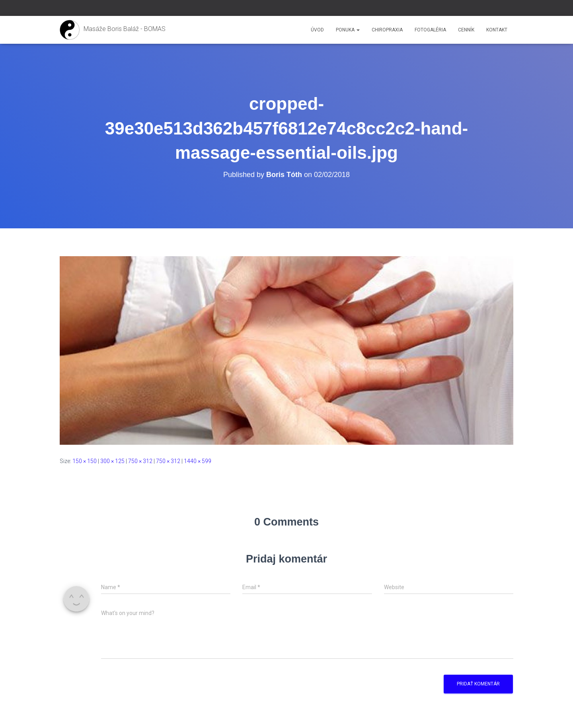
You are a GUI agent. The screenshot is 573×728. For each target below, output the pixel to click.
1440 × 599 (198, 461)
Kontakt (497, 30)
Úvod (317, 30)
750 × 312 (140, 461)
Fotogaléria (430, 30)
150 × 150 (85, 461)
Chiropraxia (387, 30)
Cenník (466, 30)
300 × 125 (112, 461)
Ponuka (348, 30)
